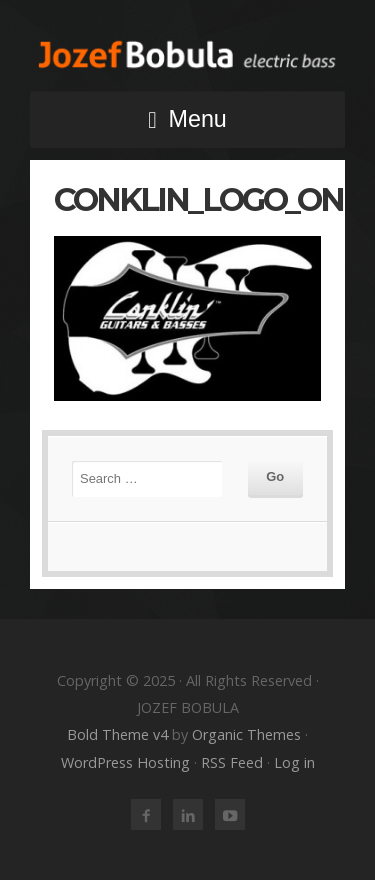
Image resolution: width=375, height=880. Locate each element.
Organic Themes (246, 734)
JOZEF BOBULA (187, 54)
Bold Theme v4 (117, 734)
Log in (294, 762)
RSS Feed (232, 762)
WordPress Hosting (125, 762)
